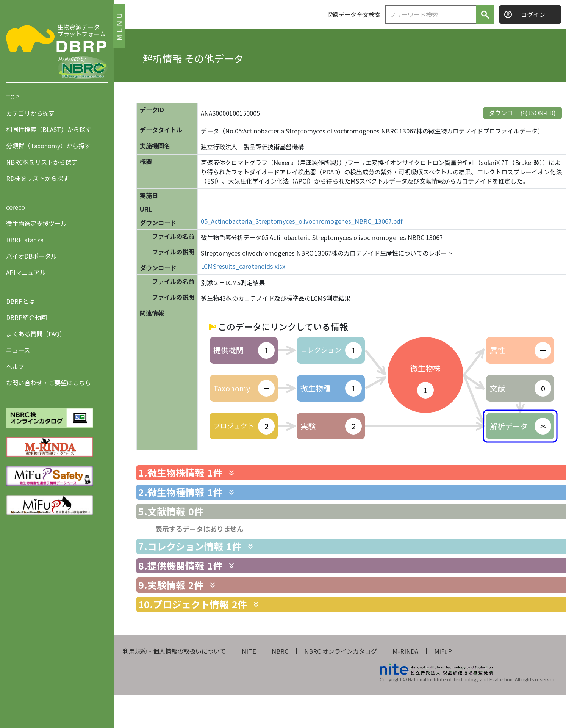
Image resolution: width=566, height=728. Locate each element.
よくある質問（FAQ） (36, 334)
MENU (119, 26)
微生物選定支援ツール (36, 223)
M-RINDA (405, 651)
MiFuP (443, 651)
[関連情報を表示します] (231, 473)
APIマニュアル (26, 272)
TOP (13, 97)
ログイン (533, 14)
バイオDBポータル (31, 256)
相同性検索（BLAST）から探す (49, 129)
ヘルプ (15, 366)
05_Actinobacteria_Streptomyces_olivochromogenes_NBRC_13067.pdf (302, 221)
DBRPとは (20, 301)
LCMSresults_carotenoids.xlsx (243, 266)
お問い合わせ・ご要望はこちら (48, 383)
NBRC (280, 651)
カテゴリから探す (30, 113)
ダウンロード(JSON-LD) (522, 113)
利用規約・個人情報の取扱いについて (174, 651)
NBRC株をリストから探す (42, 162)
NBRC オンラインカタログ (341, 651)
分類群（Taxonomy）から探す (48, 146)
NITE (249, 651)
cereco (16, 207)
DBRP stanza (25, 240)
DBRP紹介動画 (27, 317)
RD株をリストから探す (38, 178)
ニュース (18, 350)
